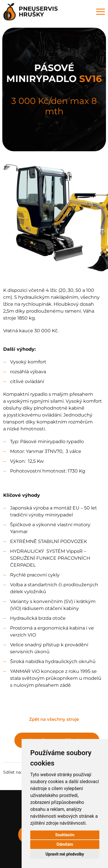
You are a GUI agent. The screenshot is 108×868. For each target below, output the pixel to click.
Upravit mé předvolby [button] (65, 854)
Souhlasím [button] (65, 835)
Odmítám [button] (65, 844)
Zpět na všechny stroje (54, 719)
